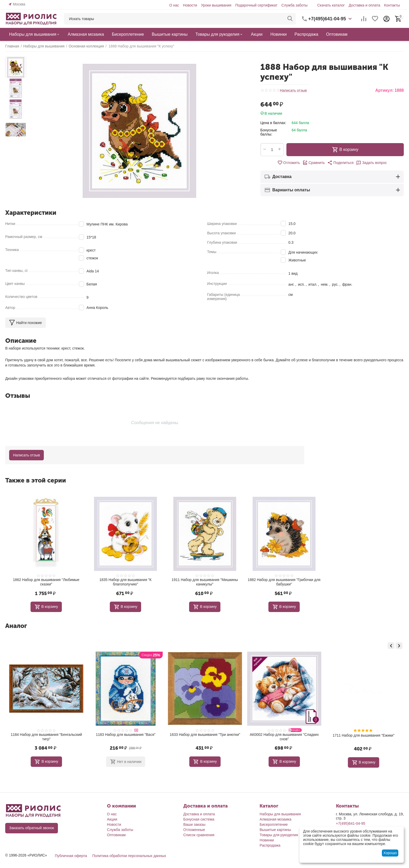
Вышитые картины (275, 829)
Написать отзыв (293, 91)
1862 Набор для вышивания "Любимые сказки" (46, 582)
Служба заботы (295, 5)
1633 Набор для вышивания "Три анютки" (284, 735)
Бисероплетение (274, 824)
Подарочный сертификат (256, 5)
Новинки (267, 839)
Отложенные (194, 829)
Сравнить (314, 163)
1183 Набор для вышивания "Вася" (205, 735)
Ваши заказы (194, 824)
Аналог (16, 626)
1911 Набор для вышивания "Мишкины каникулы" (205, 582)
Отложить (289, 163)
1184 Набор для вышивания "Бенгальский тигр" (125, 737)
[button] (340, 163)
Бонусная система (199, 818)
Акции (112, 818)
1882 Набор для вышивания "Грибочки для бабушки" (284, 582)
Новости (190, 5)
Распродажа (270, 845)
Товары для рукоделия (279, 834)
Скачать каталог (331, 5)
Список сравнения (199, 834)
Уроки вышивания (216, 5)
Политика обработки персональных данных (129, 855)
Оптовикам (116, 834)
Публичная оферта (71, 855)
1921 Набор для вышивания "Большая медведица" (46, 737)
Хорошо (390, 853)
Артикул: (384, 90)
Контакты (392, 5)
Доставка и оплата (365, 5)
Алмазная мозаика (275, 818)
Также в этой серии (36, 480)
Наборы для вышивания (280, 813)
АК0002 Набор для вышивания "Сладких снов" (363, 737)
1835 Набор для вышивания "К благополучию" (125, 582)
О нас (174, 5)
